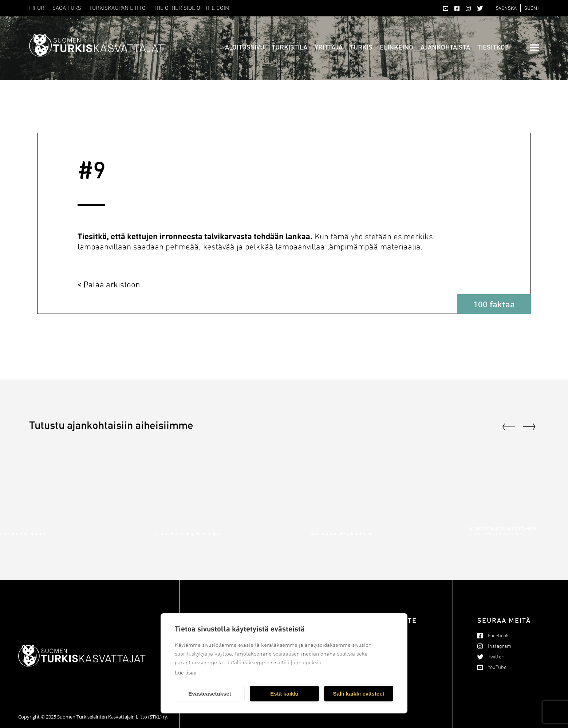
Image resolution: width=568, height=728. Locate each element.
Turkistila (289, 47)
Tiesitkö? (493, 47)
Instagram (500, 646)
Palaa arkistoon (112, 284)
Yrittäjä (329, 47)
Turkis (361, 47)
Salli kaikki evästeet (359, 694)
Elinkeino (397, 47)
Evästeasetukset (210, 694)
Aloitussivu (245, 47)
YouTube (497, 667)
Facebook (498, 636)
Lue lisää (186, 673)
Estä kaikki (284, 694)
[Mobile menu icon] (535, 48)
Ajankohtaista (445, 47)
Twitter (496, 657)
